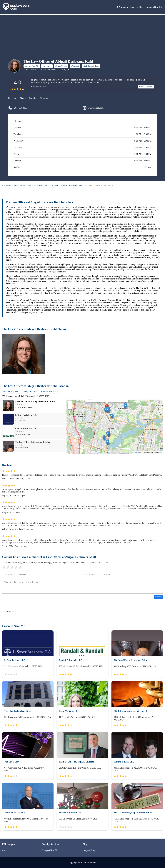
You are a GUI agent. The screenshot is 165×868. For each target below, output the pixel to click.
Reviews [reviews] (44, 98)
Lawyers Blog (137, 7)
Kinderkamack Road (91, 66)
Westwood (75, 66)
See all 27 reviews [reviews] (146, 87)
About (5, 850)
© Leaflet (136, 452)
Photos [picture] (23, 98)
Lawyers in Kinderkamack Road (72, 185)
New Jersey (47, 66)
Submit (158, 597)
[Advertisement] (83, 34)
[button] (107, 410)
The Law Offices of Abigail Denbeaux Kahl (99, 185)
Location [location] (33, 98)
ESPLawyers (122, 7)
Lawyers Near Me (154, 7)
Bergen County (61, 66)
